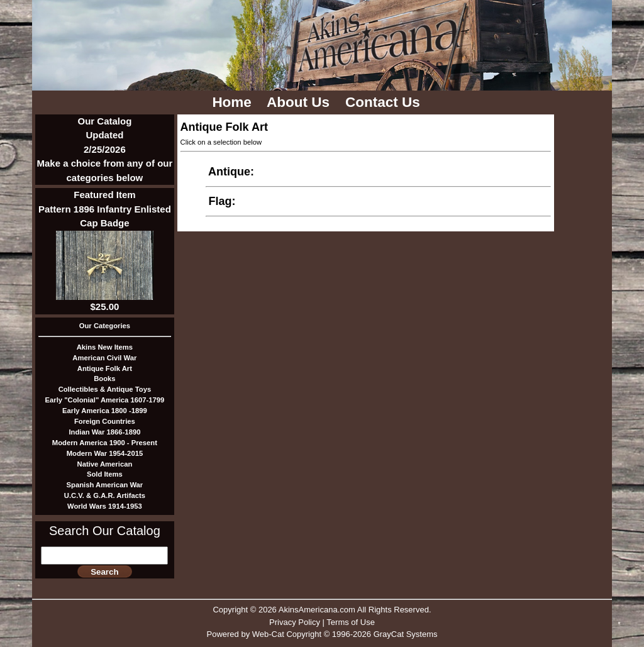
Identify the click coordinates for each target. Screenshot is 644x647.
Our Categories (105, 326)
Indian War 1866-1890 (104, 432)
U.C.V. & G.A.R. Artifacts (105, 495)
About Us (300, 102)
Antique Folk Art (105, 368)
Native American (105, 464)
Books (104, 379)
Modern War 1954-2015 (105, 453)
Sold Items (105, 474)
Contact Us (385, 102)
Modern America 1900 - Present (105, 443)
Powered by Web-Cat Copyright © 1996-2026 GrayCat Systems (322, 634)
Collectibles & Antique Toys (105, 389)
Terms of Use (351, 622)
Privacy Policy (295, 622)
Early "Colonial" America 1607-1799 (105, 400)
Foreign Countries (105, 421)
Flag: (222, 201)
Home (234, 102)
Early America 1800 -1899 (105, 411)
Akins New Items (105, 347)
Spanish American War (105, 485)
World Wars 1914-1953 (105, 506)
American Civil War (104, 358)
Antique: (231, 172)
